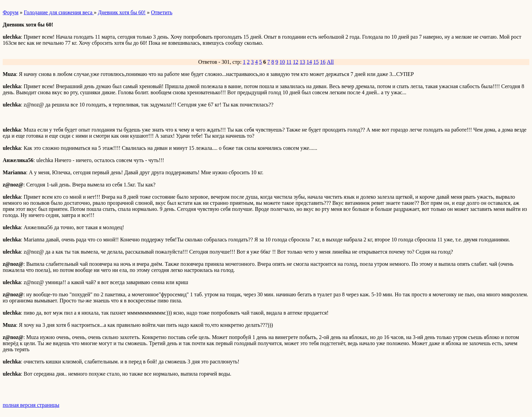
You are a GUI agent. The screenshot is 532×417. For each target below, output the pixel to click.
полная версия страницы (31, 405)
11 (289, 62)
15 (316, 62)
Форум (11, 12)
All (330, 62)
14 (309, 62)
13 (302, 62)
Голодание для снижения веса (59, 12)
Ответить (162, 12)
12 (296, 62)
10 (282, 62)
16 (323, 62)
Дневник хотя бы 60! (122, 12)
